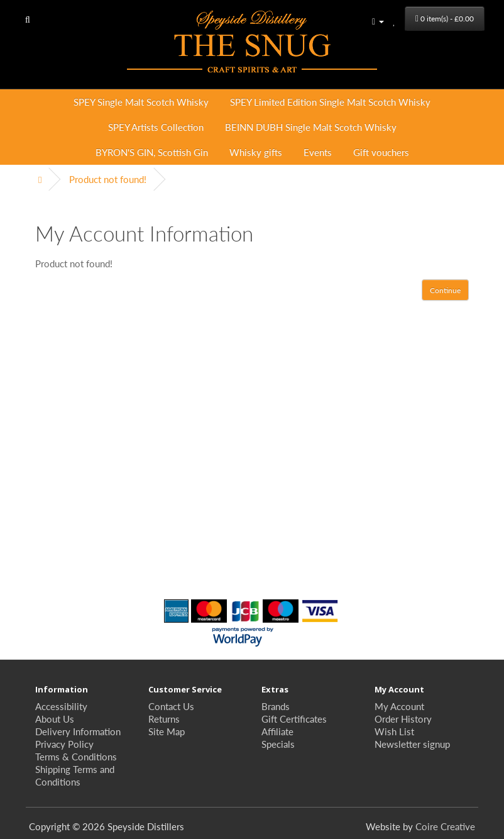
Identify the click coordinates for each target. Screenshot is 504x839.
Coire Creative (445, 826)
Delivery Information (78, 731)
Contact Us (171, 706)
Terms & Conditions (76, 756)
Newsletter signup (412, 744)
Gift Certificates (294, 719)
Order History (403, 719)
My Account (399, 706)
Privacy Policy (64, 744)
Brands (276, 706)
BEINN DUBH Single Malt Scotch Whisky (311, 127)
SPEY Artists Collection (156, 127)
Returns (164, 719)
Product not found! (108, 179)
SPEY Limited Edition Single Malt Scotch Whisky (330, 102)
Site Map (167, 731)
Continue (445, 290)
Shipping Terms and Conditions (75, 775)
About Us (55, 719)
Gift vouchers (381, 152)
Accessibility (61, 706)
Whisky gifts (256, 152)
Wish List (394, 731)
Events (318, 152)
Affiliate (277, 731)
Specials (278, 744)
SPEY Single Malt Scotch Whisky (141, 102)
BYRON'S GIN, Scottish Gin (152, 152)
